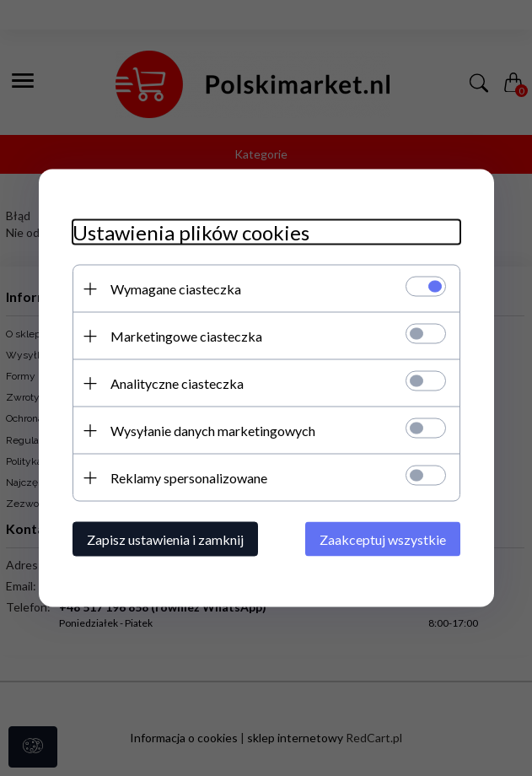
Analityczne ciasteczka (177, 383)
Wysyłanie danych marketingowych (213, 431)
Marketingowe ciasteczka (186, 336)
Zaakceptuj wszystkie (383, 539)
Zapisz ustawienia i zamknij (165, 539)
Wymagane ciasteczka (176, 289)
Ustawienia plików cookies (191, 232)
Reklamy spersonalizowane (189, 478)
